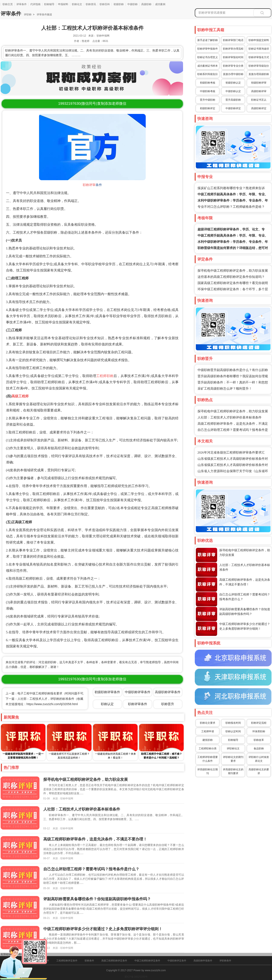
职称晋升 (168, 704)
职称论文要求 (208, 723)
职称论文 (77, 4)
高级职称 (146, 4)
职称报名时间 (233, 723)
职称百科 (105, 4)
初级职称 (119, 4)
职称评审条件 (138, 704)
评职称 (28, 15)
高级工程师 (20, 396)
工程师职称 (105, 376)
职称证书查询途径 (259, 49)
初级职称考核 (208, 83)
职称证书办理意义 (208, 57)
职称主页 (8, 4)
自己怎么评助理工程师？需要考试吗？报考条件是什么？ (91, 869)
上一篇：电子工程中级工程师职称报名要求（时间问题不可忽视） (49, 693)
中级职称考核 (208, 91)
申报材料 (63, 4)
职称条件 (89, 961)
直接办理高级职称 (259, 74)
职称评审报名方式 (259, 57)
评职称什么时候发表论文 (259, 759)
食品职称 (259, 749)
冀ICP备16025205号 (136, 977)
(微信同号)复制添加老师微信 (92, 104)
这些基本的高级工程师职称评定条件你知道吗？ (231, 277)
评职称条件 (225, 961)
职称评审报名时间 (233, 57)
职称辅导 (49, 4)
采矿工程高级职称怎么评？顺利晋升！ (225, 389)
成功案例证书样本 (208, 66)
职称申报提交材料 (259, 40)
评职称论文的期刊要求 (233, 759)
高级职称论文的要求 (259, 771)
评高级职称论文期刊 (208, 771)
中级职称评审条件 (138, 692)
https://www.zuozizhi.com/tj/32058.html (52, 704)
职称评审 (89, 185)
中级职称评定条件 (177, 961)
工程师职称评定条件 (67, 961)
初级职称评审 (259, 83)
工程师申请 (208, 731)
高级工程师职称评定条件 (114, 961)
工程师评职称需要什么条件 (208, 759)
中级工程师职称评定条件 (147, 961)
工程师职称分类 (208, 749)
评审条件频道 (44, 15)
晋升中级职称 (208, 100)
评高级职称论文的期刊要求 (233, 771)
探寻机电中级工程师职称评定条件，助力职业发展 (233, 271)
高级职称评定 (259, 108)
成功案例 (160, 4)
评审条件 (22, 4)
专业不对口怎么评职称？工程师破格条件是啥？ (231, 207)
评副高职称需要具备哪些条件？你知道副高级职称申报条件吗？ (97, 899)
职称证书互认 (259, 100)
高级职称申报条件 (203, 961)
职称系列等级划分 (208, 74)
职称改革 (259, 740)
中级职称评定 (233, 108)
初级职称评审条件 (107, 692)
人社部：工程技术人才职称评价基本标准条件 (230, 417)
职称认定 (107, 704)
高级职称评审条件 (168, 692)
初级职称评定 (208, 108)
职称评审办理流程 (233, 49)
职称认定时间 (233, 731)
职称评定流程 (259, 723)
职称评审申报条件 (208, 49)
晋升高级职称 (233, 100)
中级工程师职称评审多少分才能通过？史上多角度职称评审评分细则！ (103, 929)
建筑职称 (208, 740)
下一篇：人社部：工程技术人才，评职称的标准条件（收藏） (46, 699)
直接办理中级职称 (233, 74)
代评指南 (35, 4)
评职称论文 (233, 749)
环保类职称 (259, 731)
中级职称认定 (233, 91)
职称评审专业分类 (233, 66)
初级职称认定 (233, 83)
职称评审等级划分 (259, 66)
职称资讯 (91, 4)
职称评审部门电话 (233, 40)
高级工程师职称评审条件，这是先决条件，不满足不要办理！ (95, 839)
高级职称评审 (259, 91)
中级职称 (132, 4)
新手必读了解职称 (208, 40)
